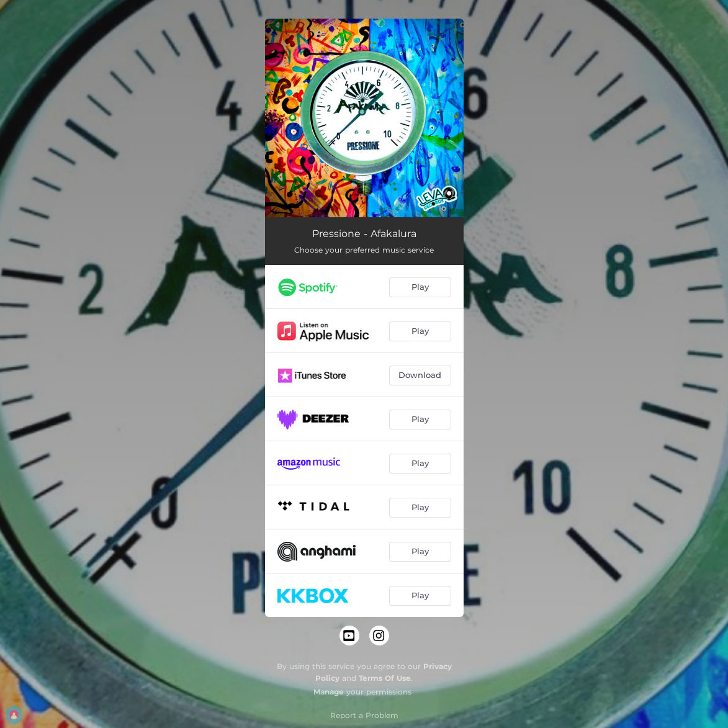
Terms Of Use (385, 678)
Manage (329, 692)
